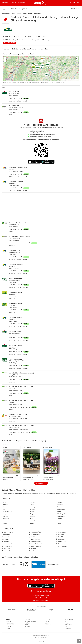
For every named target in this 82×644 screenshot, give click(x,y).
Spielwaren (60, 534)
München (5, 507)
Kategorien (22, 3)
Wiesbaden (60, 505)
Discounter (6, 542)
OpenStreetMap (70, 80)
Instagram (48, 625)
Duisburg (32, 509)
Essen (4, 521)
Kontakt (28, 626)
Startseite (8, 621)
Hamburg (5, 505)
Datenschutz (68, 625)
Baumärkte (6, 537)
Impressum (68, 628)
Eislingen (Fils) (6, 14)
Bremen (4, 523)
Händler (13, 3)
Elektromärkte (7, 546)
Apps (79, 3)
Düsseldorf (5, 519)
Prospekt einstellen (31, 621)
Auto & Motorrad (7, 532)
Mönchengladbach (62, 514)
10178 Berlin (74, 9)
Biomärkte (5, 539)
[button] (77, 58)
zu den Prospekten (10, 43)
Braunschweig (60, 516)
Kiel (58, 521)
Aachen (59, 512)
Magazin (72, 3)
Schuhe (32, 551)
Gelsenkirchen (60, 509)
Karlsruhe (59, 502)
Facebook (48, 621)
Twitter (47, 623)
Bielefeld (32, 516)
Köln (3, 509)
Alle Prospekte (41, 483)
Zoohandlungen (61, 544)
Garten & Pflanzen (7, 551)
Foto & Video (6, 548)
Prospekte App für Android (41, 595)
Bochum (32, 512)
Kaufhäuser (33, 537)
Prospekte (5, 3)
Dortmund (5, 516)
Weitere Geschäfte (62, 546)
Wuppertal (32, 514)
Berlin (45, 4)
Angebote (8, 626)
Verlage (27, 623)
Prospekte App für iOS (41, 598)
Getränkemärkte (34, 534)
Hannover (32, 502)
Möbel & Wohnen (35, 539)
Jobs (66, 621)
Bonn (31, 519)
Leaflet (63, 80)
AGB (66, 626)
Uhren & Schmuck (62, 542)
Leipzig (31, 505)
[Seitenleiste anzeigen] (79, 641)
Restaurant (33, 548)
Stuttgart (5, 514)
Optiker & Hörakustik (35, 544)
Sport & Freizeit (61, 537)
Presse (67, 623)
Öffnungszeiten (10, 623)
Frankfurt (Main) (7, 512)
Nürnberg (32, 507)
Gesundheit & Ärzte (35, 532)
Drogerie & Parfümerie (9, 544)
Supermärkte (61, 539)
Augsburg (59, 507)
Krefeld (59, 523)
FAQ (27, 625)
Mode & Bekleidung (35, 542)
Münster (32, 523)
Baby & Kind (6, 534)
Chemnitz (59, 519)
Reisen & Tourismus (35, 546)
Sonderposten (61, 532)
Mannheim (32, 521)
